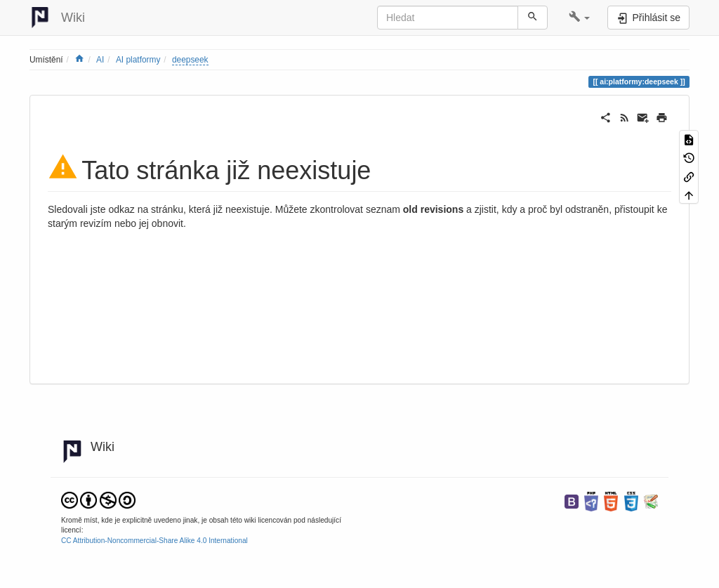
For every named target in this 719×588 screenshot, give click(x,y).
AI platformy (138, 60)
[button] (580, 18)
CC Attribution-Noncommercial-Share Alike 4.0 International (154, 541)
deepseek (190, 60)
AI (100, 60)
